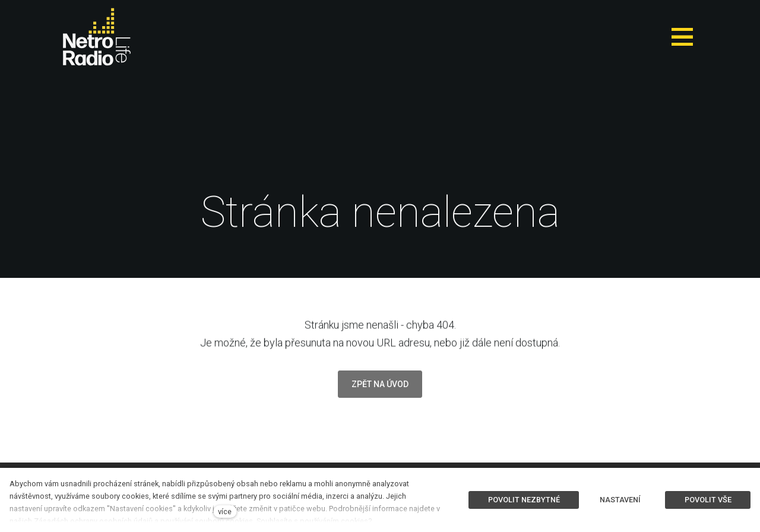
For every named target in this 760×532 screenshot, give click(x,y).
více (225, 512)
